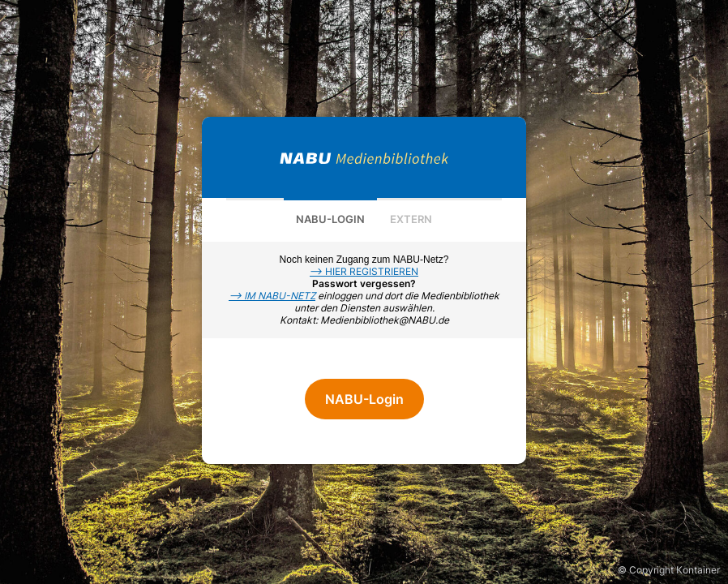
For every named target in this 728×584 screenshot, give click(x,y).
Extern (411, 219)
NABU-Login (330, 219)
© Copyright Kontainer (669, 570)
